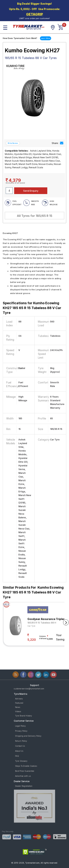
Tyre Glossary (21, 761)
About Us (19, 751)
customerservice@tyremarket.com (29, 689)
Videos (18, 711)
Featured (19, 703)
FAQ (17, 756)
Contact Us (20, 746)
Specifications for (32, 308)
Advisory (19, 699)
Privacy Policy (21, 731)
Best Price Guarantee (25, 771)
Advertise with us (23, 776)
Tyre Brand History (24, 716)
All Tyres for (35, 216)
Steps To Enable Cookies (26, 766)
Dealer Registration (24, 786)
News (18, 707)
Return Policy (21, 741)
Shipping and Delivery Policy (28, 736)
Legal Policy (20, 726)
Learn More (46, 38)
